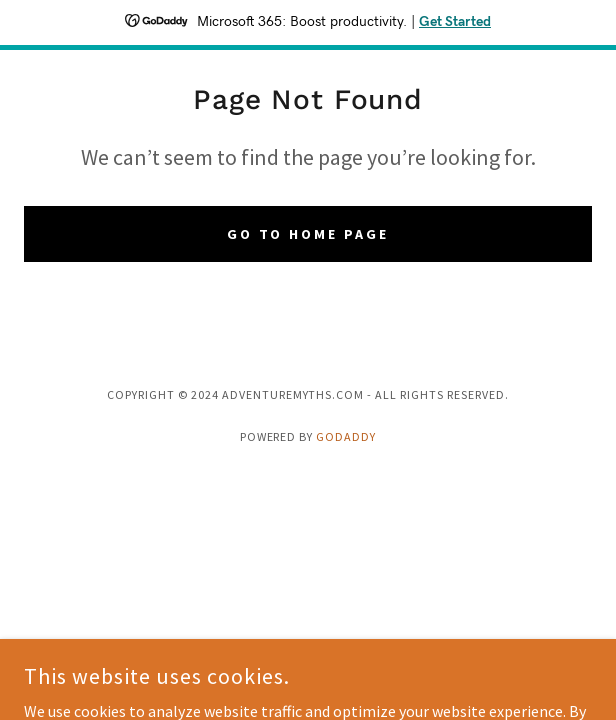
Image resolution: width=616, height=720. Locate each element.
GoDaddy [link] (346, 436)
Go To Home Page (308, 234)
